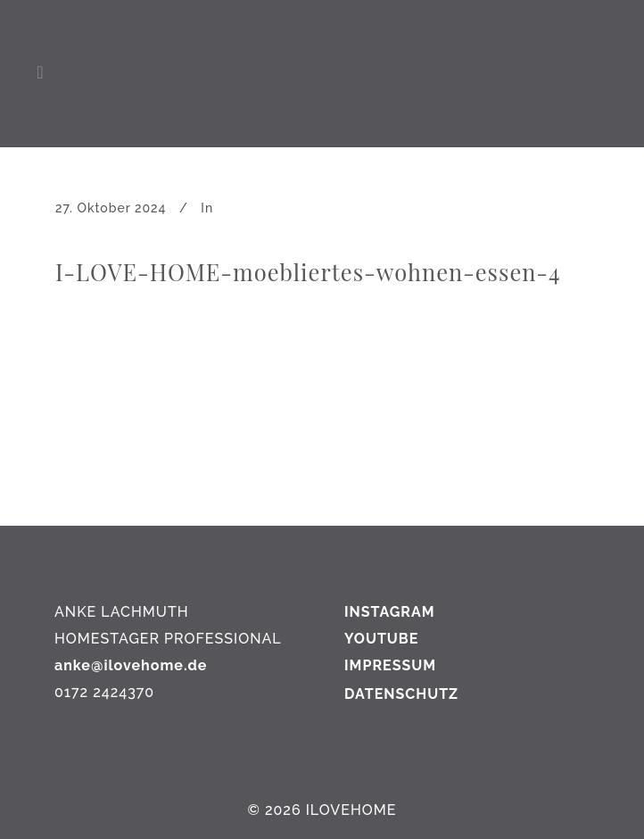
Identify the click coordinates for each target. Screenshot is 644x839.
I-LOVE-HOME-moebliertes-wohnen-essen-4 (308, 271)
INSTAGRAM (390, 612)
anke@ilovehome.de (131, 665)
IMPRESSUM (390, 665)
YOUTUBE (381, 639)
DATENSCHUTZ (401, 694)
